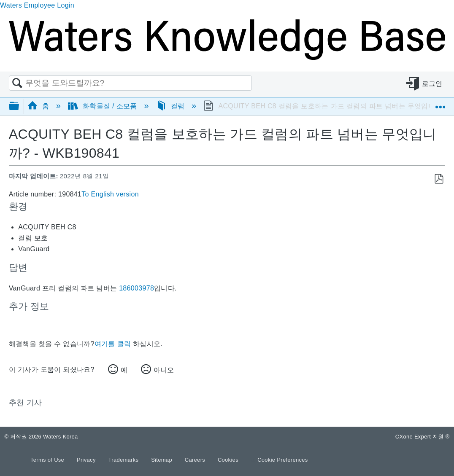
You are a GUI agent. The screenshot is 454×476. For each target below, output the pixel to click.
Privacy (87, 460)
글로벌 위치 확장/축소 (440, 104)
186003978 (136, 288)
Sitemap (162, 460)
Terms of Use (48, 460)
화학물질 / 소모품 (103, 106)
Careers (196, 460)
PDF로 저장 (439, 179)
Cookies (228, 460)
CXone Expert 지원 (423, 437)
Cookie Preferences (283, 460)
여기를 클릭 (113, 344)
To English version (110, 194)
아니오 (164, 370)
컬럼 (172, 106)
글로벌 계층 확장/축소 (19, 106)
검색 (17, 83)
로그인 (432, 83)
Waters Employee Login (37, 5)
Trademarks (124, 460)
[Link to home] (227, 58)
